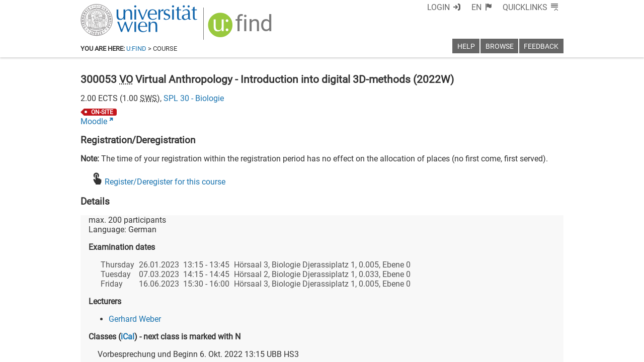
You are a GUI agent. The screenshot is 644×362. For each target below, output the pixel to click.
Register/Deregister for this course (165, 182)
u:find (136, 49)
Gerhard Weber (135, 319)
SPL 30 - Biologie (194, 98)
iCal (128, 337)
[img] (241, 28)
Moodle (94, 121)
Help (466, 47)
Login (438, 7)
